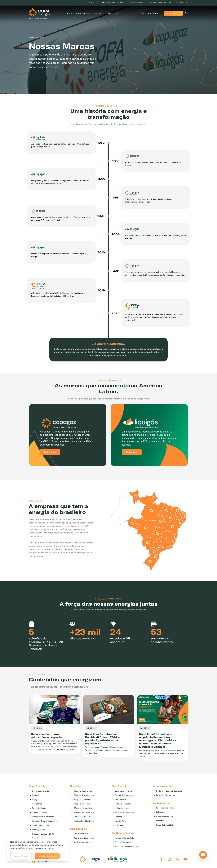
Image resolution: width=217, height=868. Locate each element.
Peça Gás (93, 3)
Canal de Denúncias (165, 816)
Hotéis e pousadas (123, 804)
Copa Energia (83, 13)
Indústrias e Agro (122, 808)
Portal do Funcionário (165, 795)
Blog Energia (114, 13)
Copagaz (36, 795)
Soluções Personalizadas (84, 812)
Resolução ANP (39, 830)
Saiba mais (50, 452)
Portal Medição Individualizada (169, 791)
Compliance (37, 804)
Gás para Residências (83, 791)
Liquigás (36, 800)
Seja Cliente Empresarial (84, 838)
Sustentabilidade (39, 808)
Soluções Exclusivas (82, 817)
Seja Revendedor (81, 834)
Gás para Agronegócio (83, 808)
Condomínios (121, 800)
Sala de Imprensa (39, 812)
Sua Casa (119, 825)
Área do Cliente (150, 13)
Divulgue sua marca (82, 842)
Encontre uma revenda (113, 3)
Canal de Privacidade (165, 825)
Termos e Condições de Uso (127, 847)
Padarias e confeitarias (124, 812)
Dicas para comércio (124, 791)
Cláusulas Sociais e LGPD (43, 834)
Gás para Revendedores (84, 795)
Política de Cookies (123, 842)
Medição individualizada (160, 3)
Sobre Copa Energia (41, 791)
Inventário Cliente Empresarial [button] (45, 821)
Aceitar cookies (47, 856)
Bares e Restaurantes (124, 795)
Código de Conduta (40, 825)
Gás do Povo (120, 821)
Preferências (21, 856)
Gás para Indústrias (82, 804)
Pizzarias (118, 817)
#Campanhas (182, 3)
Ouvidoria (160, 821)
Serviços (99, 13)
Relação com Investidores (43, 817)
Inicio (69, 13)
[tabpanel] (54, 724)
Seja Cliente (173, 13)
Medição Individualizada (84, 821)
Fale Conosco (162, 812)
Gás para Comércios (82, 800)
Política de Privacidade (124, 838)
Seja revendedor (136, 3)
